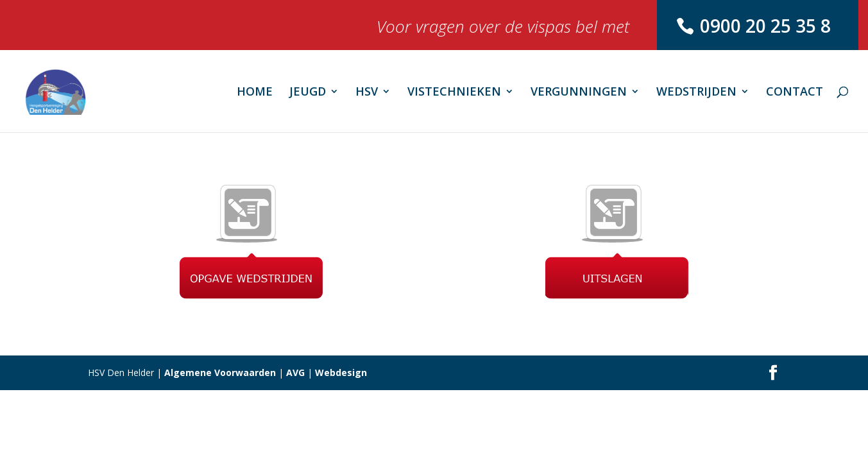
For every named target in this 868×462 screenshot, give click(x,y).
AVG (295, 372)
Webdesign (341, 372)
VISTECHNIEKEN (454, 93)
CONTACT (795, 93)
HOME (255, 93)
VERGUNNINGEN (579, 93)
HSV (367, 93)
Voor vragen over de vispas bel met (503, 30)
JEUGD (308, 93)
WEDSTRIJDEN (696, 93)
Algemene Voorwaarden (220, 372)
